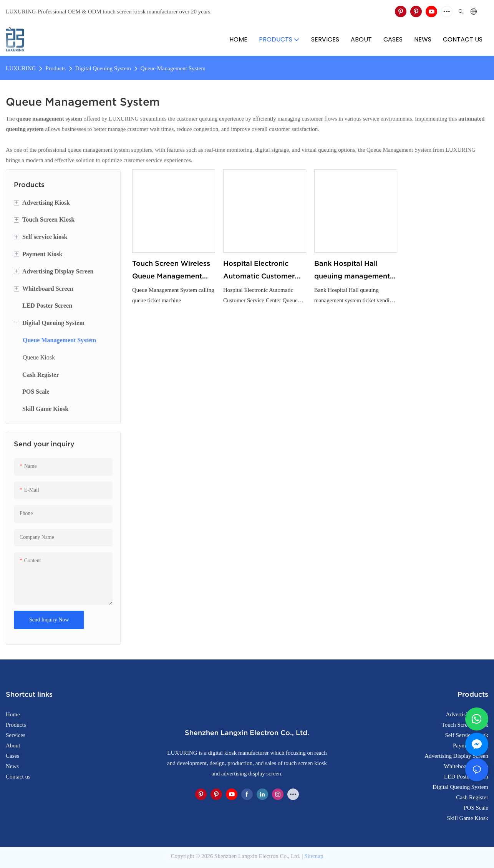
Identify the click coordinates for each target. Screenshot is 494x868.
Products (56, 68)
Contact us (18, 777)
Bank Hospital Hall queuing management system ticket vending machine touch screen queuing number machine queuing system (352, 271)
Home (13, 714)
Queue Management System (173, 68)
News (12, 766)
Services (16, 735)
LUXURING (21, 68)
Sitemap (314, 856)
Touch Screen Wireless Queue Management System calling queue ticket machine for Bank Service (173, 271)
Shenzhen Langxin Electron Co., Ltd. (257, 856)
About (13, 745)
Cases (12, 756)
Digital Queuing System (103, 68)
